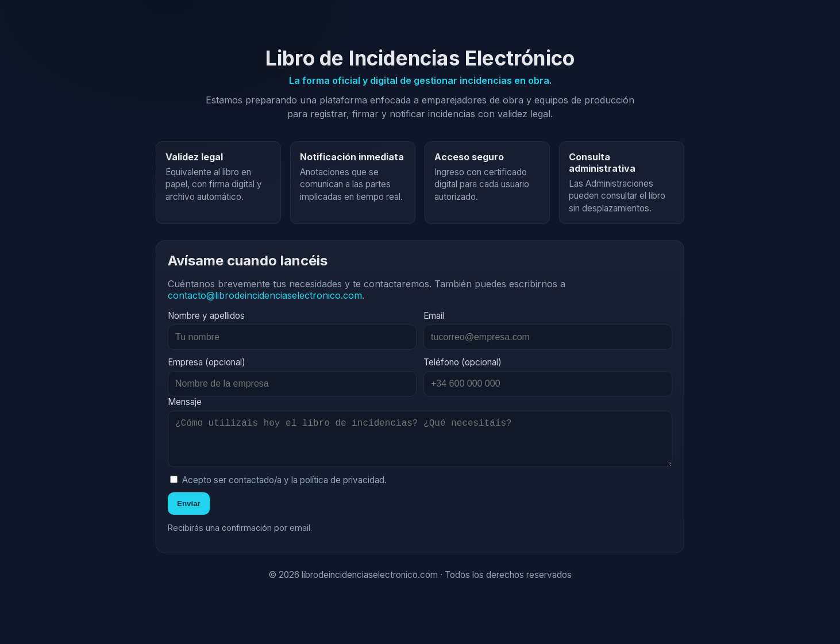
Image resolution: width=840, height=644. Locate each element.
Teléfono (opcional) (463, 362)
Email (434, 316)
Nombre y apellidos (206, 316)
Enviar (189, 513)
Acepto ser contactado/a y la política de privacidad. (278, 489)
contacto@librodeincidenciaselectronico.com (265, 295)
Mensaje (185, 402)
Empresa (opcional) (207, 362)
